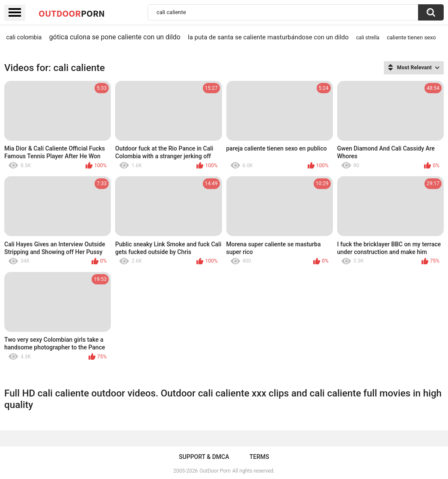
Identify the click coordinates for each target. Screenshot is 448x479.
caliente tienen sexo (411, 37)
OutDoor (72, 13)
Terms (259, 457)
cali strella (368, 38)
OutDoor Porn (215, 471)
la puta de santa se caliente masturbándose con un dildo (268, 37)
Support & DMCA (204, 457)
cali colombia (24, 37)
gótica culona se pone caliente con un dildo (115, 37)
